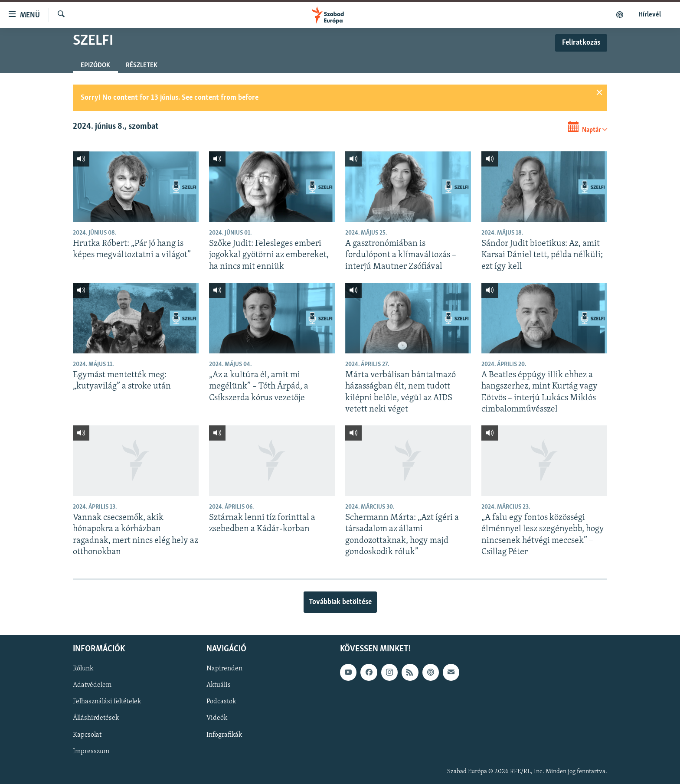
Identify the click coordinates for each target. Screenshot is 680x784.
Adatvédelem (92, 686)
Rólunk (83, 669)
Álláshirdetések (96, 719)
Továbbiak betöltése (340, 602)
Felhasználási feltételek (107, 702)
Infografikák (224, 735)
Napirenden (224, 669)
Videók (217, 719)
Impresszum (91, 751)
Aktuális (219, 686)
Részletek (142, 65)
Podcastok (221, 702)
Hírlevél (650, 15)
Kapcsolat (87, 735)
